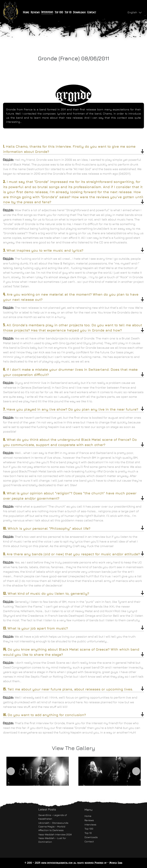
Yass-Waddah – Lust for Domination (52, 840)
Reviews (35, 12)
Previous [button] (11, 771)
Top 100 (59, 12)
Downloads (79, 12)
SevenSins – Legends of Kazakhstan (53, 817)
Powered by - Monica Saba (108, 863)
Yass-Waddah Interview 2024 (55, 834)
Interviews (47, 12)
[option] (38, 771)
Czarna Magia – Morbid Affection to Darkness (52, 828)
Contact (92, 12)
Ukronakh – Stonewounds (53, 823)
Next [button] (136, 771)
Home (26, 12)
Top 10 (68, 12)
